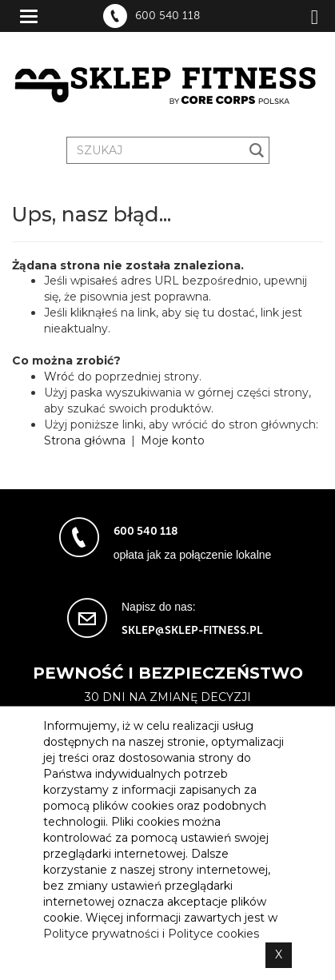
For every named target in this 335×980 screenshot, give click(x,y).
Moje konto (173, 440)
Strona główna (85, 440)
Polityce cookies (213, 934)
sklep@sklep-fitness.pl (192, 630)
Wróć (59, 376)
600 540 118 (167, 16)
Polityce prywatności (101, 934)
